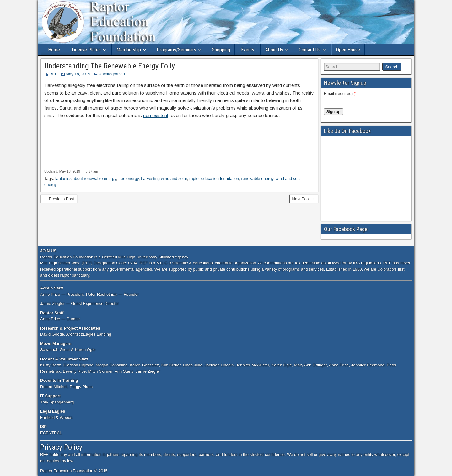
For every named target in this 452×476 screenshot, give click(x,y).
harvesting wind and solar (164, 178)
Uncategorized (112, 74)
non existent (156, 115)
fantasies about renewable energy (86, 178)
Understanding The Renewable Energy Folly (110, 66)
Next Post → (304, 199)
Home (54, 50)
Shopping (221, 50)
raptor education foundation (214, 178)
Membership (129, 50)
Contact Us (310, 50)
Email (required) (340, 93)
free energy (129, 178)
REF (53, 74)
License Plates (86, 50)
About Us (274, 50)
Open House (348, 50)
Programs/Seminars (176, 50)
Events (248, 50)
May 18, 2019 (78, 74)
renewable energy (257, 178)
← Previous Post (59, 199)
